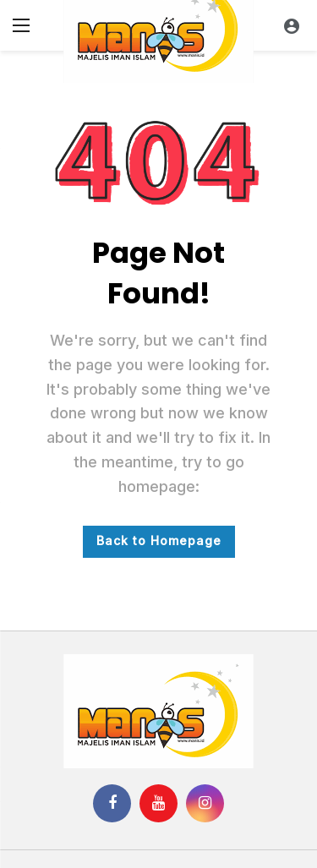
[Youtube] (158, 803)
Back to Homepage (159, 540)
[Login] (292, 25)
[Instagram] (205, 803)
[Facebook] (112, 803)
